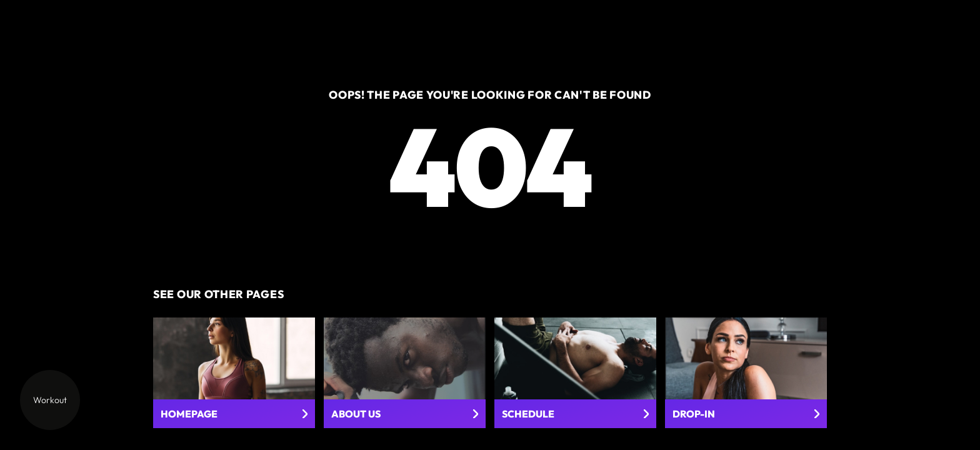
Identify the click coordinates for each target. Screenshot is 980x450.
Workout (50, 400)
